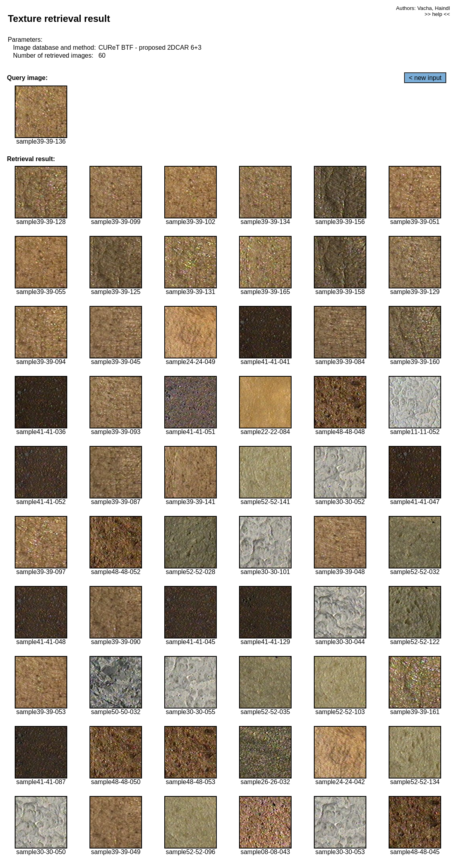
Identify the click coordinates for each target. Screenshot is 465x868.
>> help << (437, 14)
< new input (425, 78)
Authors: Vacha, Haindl (423, 8)
